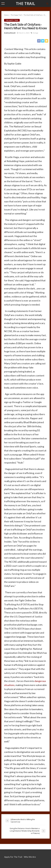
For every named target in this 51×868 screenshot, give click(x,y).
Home (6, 15)
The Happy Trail (12, 20)
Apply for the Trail (13, 857)
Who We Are (30, 857)
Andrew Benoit (10, 33)
